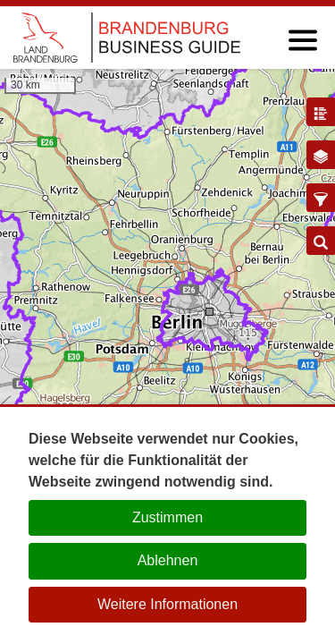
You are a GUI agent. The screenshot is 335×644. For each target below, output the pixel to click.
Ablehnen (168, 560)
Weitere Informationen (167, 604)
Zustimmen (167, 517)
